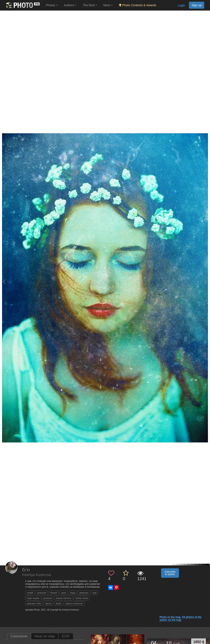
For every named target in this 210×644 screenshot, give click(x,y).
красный (42, 593)
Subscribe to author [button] (170, 573)
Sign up (197, 5)
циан (64, 593)
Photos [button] (52, 5)
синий (30, 593)
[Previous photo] (4, 282)
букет (59, 603)
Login (181, 5)
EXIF (66, 636)
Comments (19, 636)
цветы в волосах (74, 603)
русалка (48, 598)
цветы (49, 603)
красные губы (34, 603)
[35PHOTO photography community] (22, 5)
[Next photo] (206, 282)
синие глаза (82, 598)
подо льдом (33, 598)
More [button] (108, 5)
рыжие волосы (63, 598)
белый (54, 593)
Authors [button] (70, 5)
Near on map (45, 636)
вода (73, 593)
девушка (84, 593)
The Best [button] (90, 5)
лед (95, 593)
